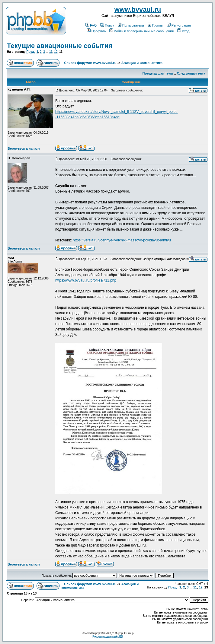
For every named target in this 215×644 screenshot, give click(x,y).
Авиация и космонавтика (142, 63)
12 (56, 52)
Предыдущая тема (158, 73)
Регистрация (179, 25)
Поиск (107, 25)
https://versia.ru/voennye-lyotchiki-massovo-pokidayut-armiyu (122, 240)
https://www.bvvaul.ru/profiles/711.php (86, 280)
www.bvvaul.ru (138, 10)
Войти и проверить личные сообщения (141, 31)
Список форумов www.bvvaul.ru (90, 63)
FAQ (91, 25)
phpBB (99, 633)
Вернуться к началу (24, 148)
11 (51, 52)
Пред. (30, 52)
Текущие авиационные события (60, 46)
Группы (156, 25)
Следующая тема (191, 73)
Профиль (96, 31)
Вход (183, 31)
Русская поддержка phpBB (107, 637)
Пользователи (131, 25)
